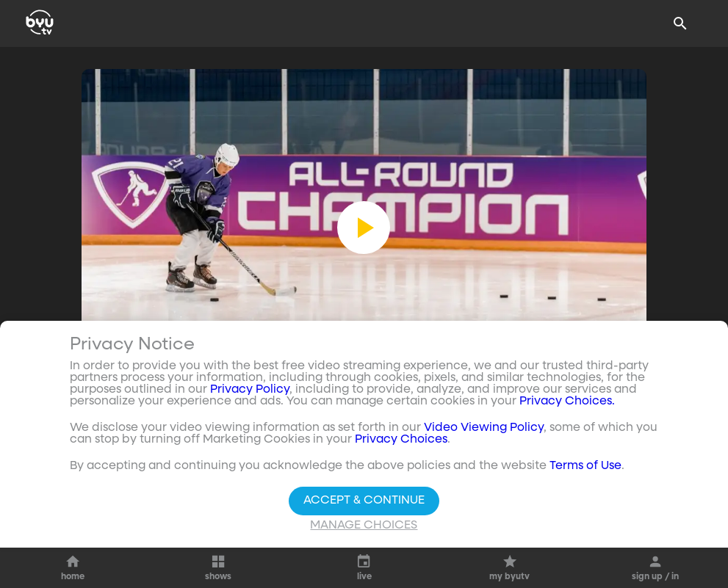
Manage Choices (364, 526)
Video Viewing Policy (484, 428)
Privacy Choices (401, 440)
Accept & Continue (364, 501)
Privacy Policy (250, 390)
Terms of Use (585, 466)
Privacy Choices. (567, 402)
